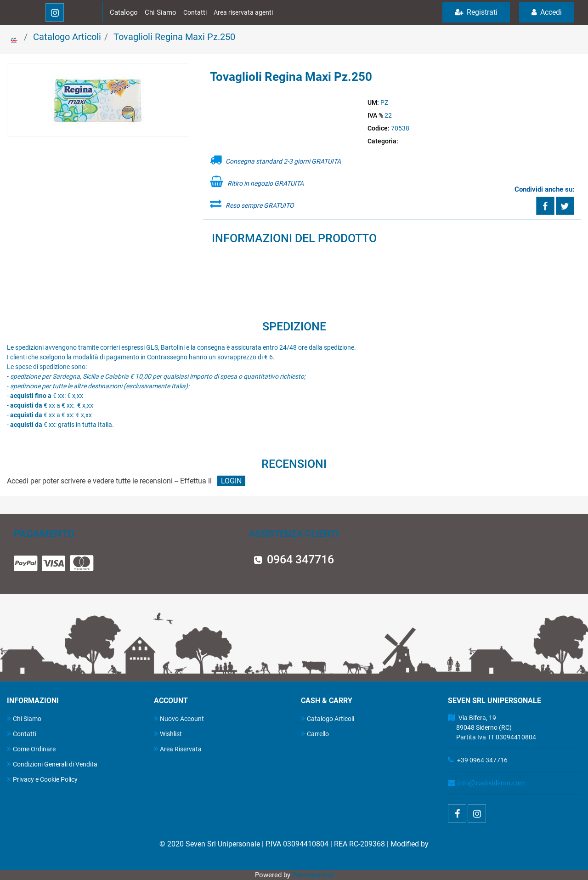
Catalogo (124, 12)
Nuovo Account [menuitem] (179, 718)
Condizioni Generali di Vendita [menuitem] (52, 764)
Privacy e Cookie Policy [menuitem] (42, 779)
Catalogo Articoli (67, 37)
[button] (98, 100)
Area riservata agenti (243, 12)
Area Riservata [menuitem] (178, 749)
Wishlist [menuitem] (168, 734)
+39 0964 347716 (482, 760)
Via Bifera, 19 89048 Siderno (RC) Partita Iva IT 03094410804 (492, 727)
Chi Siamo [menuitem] (24, 718)
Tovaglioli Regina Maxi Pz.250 (174, 37)
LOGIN (231, 481)
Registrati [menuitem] (476, 12)
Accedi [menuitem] (547, 12)
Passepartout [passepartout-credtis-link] (313, 875)
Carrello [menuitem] (315, 734)
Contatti (195, 12)
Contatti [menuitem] (22, 734)
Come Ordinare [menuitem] (31, 749)
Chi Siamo (161, 12)
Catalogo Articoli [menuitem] (328, 718)
